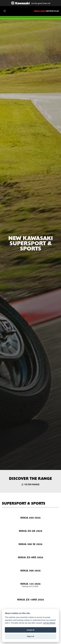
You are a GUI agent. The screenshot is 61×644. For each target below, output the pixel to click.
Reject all (30, 636)
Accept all (30, 630)
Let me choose (49, 623)
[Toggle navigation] (5, 11)
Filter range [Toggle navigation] (30, 485)
